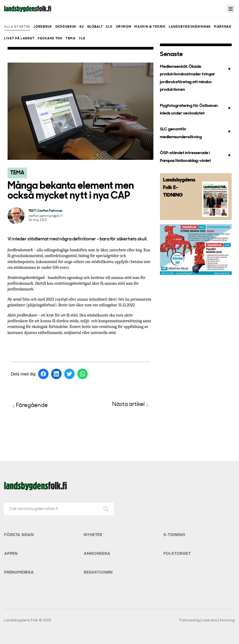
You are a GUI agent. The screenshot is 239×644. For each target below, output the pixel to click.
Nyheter (93, 535)
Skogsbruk (66, 27)
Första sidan (19, 535)
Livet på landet (19, 39)
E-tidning (174, 535)
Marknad (223, 27)
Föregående (29, 406)
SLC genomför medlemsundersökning (196, 133)
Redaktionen (98, 573)
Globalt (95, 27)
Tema (71, 39)
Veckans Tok (50, 39)
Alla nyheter (17, 27)
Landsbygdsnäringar (190, 27)
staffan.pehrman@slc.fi (46, 216)
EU (82, 27)
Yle (82, 39)
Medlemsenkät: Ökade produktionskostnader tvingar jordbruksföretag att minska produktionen (196, 78)
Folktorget (177, 554)
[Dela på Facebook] (43, 374)
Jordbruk (43, 27)
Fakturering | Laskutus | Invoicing (207, 620)
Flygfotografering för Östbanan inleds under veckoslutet (196, 110)
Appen (11, 554)
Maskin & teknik (150, 27)
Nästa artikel (131, 405)
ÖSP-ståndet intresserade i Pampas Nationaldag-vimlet (196, 157)
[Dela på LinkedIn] (56, 374)
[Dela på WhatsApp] (82, 374)
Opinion (124, 27)
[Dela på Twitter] (69, 374)
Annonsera (97, 554)
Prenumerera (19, 573)
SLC (109, 27)
